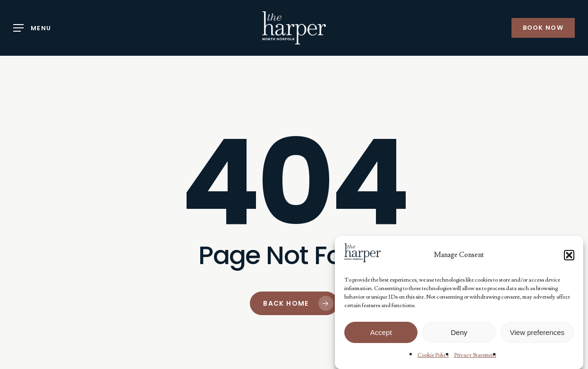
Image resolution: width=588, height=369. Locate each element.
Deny (459, 332)
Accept (381, 332)
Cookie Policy (433, 355)
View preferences (537, 332)
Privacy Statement (475, 355)
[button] (569, 255)
